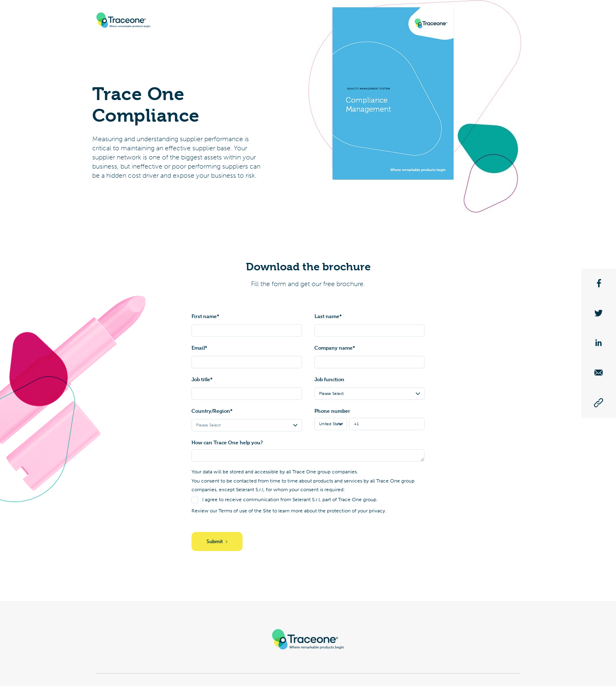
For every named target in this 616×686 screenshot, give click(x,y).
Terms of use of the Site (245, 511)
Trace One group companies (325, 472)
